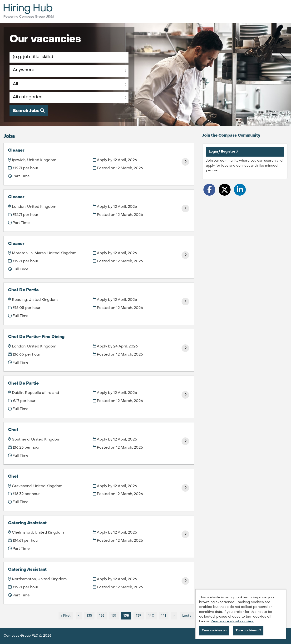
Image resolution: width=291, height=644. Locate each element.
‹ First (66, 616)
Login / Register (223, 151)
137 (113, 616)
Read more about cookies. (232, 622)
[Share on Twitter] (225, 190)
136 (101, 616)
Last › (187, 616)
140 (150, 616)
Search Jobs (29, 111)
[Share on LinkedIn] (240, 190)
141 (162, 616)
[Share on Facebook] (209, 190)
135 (88, 616)
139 (137, 616)
